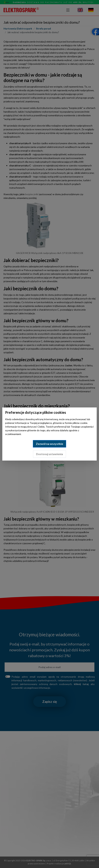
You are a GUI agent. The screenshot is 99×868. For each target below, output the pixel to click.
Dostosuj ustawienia (49, 454)
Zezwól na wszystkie (49, 444)
